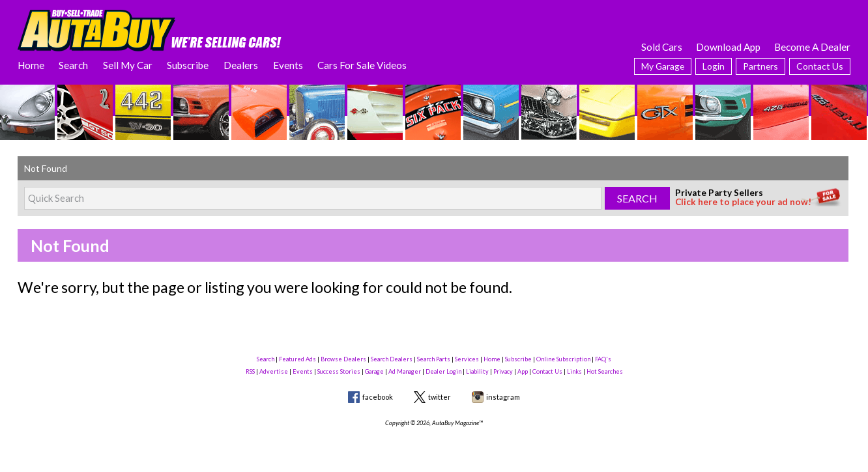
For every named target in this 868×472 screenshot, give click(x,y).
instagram (503, 397)
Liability (477, 371)
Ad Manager (405, 371)
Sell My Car (128, 65)
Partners (760, 66)
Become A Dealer (812, 47)
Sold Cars (662, 47)
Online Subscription (563, 359)
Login (714, 66)
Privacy (503, 371)
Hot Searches (605, 371)
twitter (440, 397)
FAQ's (603, 359)
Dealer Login (443, 371)
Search (73, 65)
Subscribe (188, 65)
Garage (374, 371)
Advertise (274, 371)
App (523, 371)
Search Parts (434, 359)
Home (31, 65)
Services (467, 359)
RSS (250, 371)
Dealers (241, 65)
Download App (728, 47)
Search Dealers (392, 359)
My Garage (663, 66)
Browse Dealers (343, 359)
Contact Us (820, 66)
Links (574, 371)
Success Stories (339, 371)
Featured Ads (297, 359)
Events (288, 65)
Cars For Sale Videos (362, 65)
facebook (378, 397)
